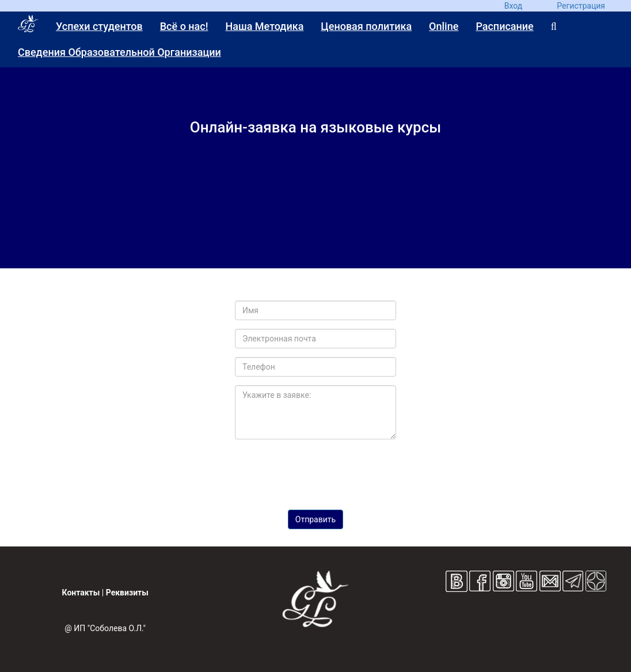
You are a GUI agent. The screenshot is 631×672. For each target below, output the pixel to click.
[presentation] (315, 470)
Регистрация (581, 6)
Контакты (81, 593)
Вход (513, 6)
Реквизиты (127, 593)
